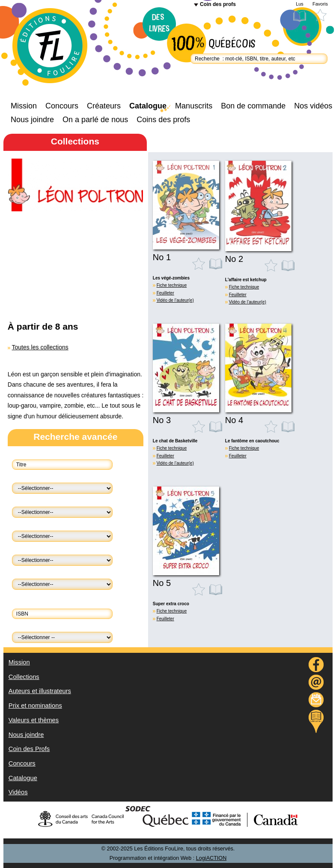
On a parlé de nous (95, 120)
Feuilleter (165, 293)
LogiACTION (211, 858)
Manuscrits (194, 106)
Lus (300, 4)
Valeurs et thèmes (34, 720)
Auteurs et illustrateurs (40, 691)
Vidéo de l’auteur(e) (175, 300)
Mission (24, 106)
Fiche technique (172, 285)
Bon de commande (253, 106)
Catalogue (148, 106)
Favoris (320, 4)
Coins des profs (163, 120)
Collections (24, 677)
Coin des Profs (29, 749)
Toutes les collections (40, 347)
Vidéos (18, 792)
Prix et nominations (35, 706)
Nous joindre (32, 120)
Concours (62, 106)
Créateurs (104, 106)
